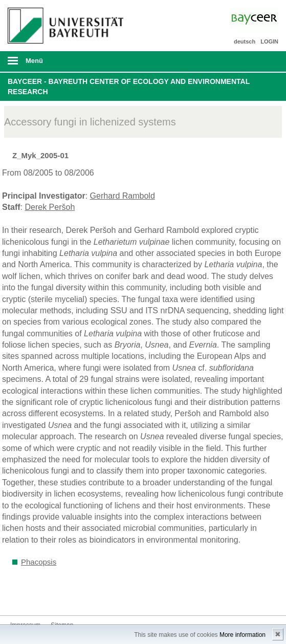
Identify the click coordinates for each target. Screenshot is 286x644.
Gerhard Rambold (123, 196)
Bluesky (18, 596)
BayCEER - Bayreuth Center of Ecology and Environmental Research (129, 87)
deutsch (245, 41)
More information (243, 635)
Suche (252, 61)
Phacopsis (39, 562)
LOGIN (269, 41)
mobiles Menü (63, 64)
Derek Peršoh (50, 207)
